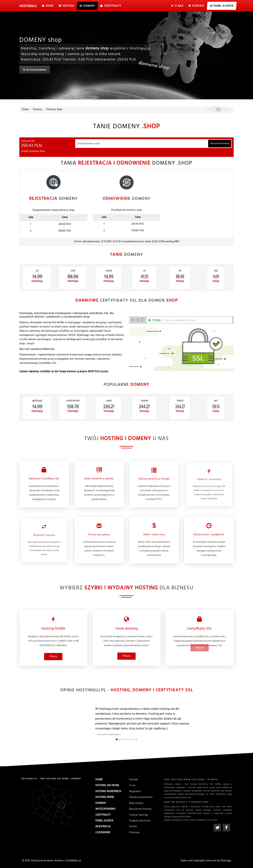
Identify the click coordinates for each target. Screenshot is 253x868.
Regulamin (135, 793)
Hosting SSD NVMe (107, 787)
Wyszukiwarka (105, 809)
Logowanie (103, 832)
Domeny (101, 803)
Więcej (53, 646)
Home (99, 782)
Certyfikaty (103, 815)
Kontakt (134, 782)
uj (28, 6)
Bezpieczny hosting (140, 809)
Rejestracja (103, 826)
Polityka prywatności (141, 798)
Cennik (133, 826)
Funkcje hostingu (139, 815)
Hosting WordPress (108, 793)
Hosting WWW (105, 798)
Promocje (134, 832)
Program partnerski (140, 820)
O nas (133, 787)
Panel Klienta (104, 820)
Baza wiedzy (136, 803)
